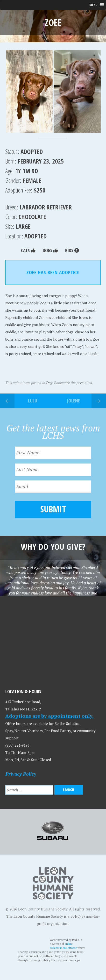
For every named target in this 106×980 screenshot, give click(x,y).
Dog (49, 383)
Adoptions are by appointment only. (49, 716)
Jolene (73, 401)
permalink (84, 383)
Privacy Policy (21, 774)
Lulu (33, 401)
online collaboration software (64, 946)
